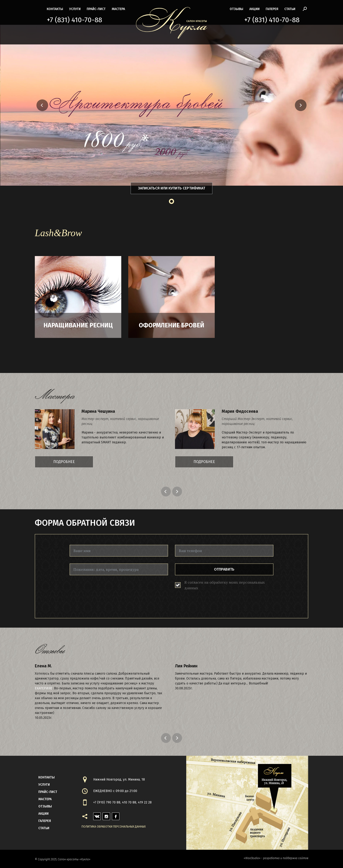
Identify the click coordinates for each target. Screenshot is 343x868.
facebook (116, 815)
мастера (118, 9)
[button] (24, 105)
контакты (55, 9)
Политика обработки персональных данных (114, 827)
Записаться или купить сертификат (172, 188)
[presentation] (105, 591)
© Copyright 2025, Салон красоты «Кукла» (63, 859)
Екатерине (44, 688)
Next (178, 492)
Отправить (224, 569)
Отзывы (236, 9)
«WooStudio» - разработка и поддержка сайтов (276, 858)
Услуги (75, 9)
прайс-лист (96, 9)
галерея (272, 9)
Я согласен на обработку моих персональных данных (225, 585)
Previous (167, 492)
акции (254, 9)
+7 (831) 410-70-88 (74, 20)
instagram (106, 815)
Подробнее (64, 462)
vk (95, 815)
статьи (290, 9)
